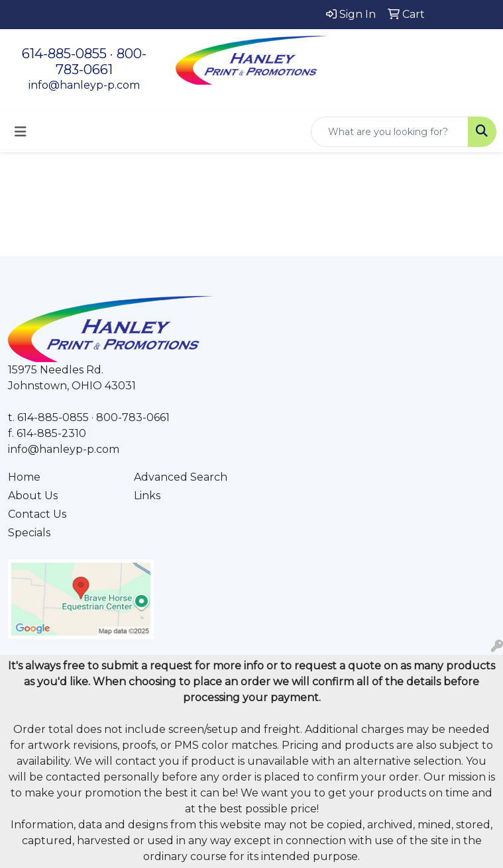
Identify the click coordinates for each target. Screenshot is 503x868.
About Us (33, 496)
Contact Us (37, 514)
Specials (29, 533)
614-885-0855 (64, 54)
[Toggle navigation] (21, 132)
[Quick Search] (390, 132)
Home (24, 477)
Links (147, 496)
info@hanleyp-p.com (84, 85)
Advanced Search (181, 477)
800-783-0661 (101, 62)
